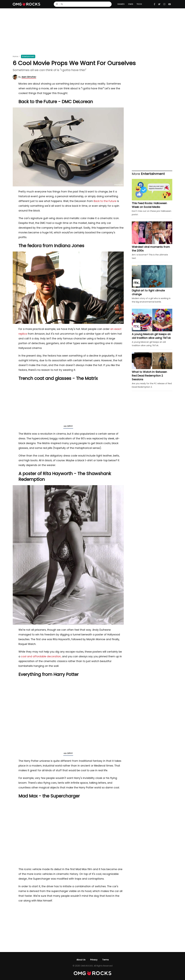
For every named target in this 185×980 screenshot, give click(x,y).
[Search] (88, 4)
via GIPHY (68, 426)
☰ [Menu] (58, 4)
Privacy (94, 960)
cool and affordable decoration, (41, 656)
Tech (139, 4)
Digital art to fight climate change (148, 292)
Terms (105, 960)
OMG (131, 4)
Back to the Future (105, 201)
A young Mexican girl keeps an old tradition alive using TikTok (151, 336)
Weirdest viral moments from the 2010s (151, 249)
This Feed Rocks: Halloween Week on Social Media (149, 205)
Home (15, 56)
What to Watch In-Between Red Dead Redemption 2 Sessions (149, 376)
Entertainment (28, 56)
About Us (81, 960)
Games (121, 4)
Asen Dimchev (29, 77)
